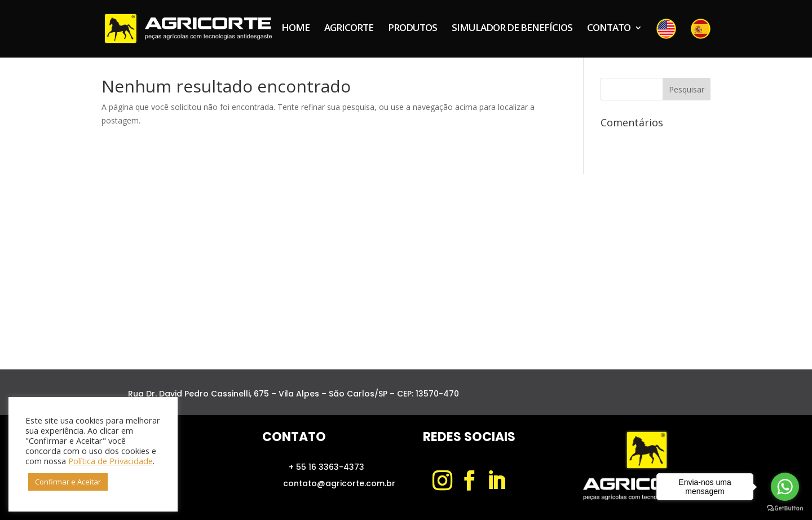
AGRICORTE (349, 29)
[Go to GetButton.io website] (785, 508)
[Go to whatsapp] (785, 487)
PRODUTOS (412, 29)
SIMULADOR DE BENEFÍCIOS (512, 29)
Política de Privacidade (111, 461)
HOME (295, 29)
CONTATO (609, 29)
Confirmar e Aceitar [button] (68, 482)
